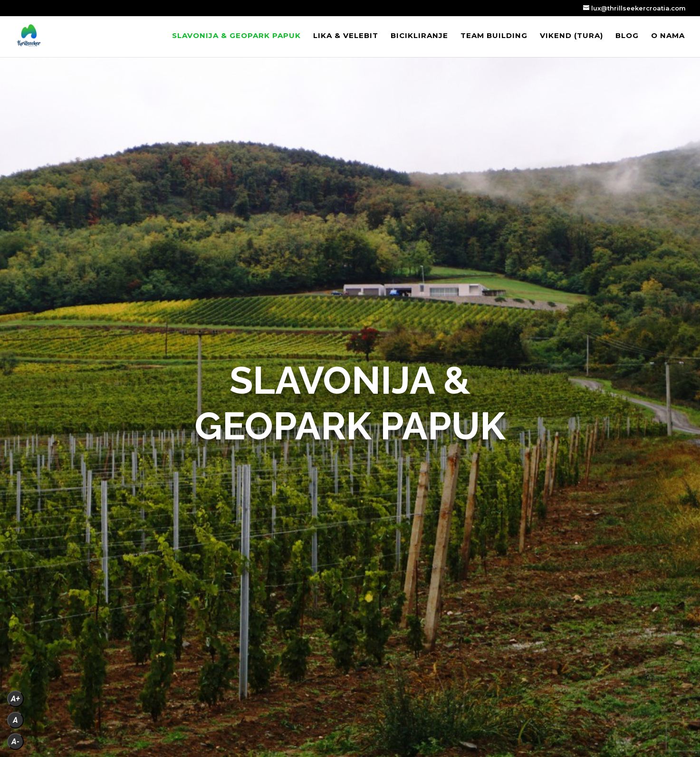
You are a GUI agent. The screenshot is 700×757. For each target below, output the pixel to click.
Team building (494, 36)
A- (15, 742)
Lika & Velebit (346, 36)
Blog (627, 36)
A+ (15, 699)
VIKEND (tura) (571, 36)
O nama (668, 36)
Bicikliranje (419, 36)
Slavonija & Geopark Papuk (236, 36)
